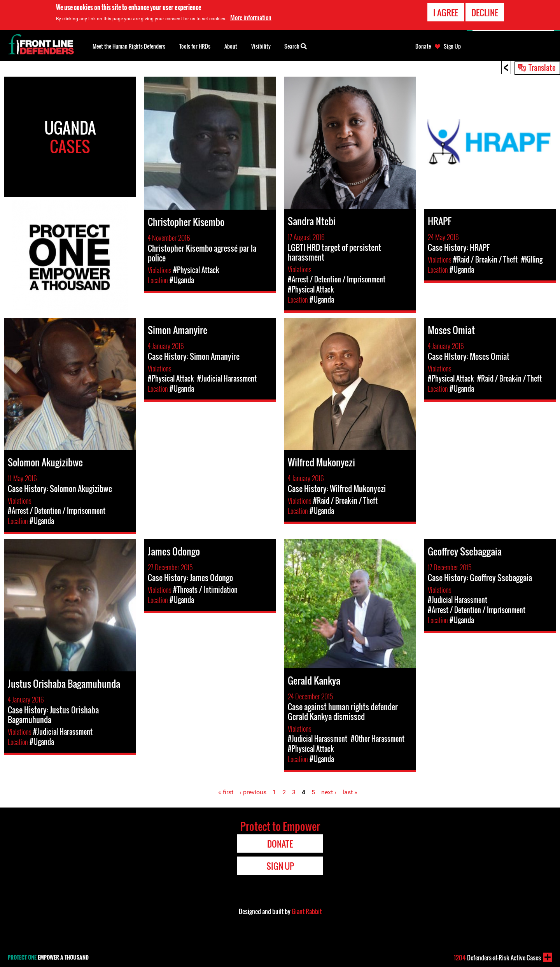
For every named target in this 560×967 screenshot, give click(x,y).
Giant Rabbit (307, 911)
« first (226, 792)
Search (296, 46)
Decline (485, 12)
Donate (423, 46)
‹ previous (253, 792)
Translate (542, 67)
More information (251, 18)
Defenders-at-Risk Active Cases (497, 958)
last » (350, 792)
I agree (446, 12)
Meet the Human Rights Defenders (129, 46)
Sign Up (452, 46)
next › (329, 792)
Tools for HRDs (195, 46)
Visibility (261, 46)
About (231, 46)
